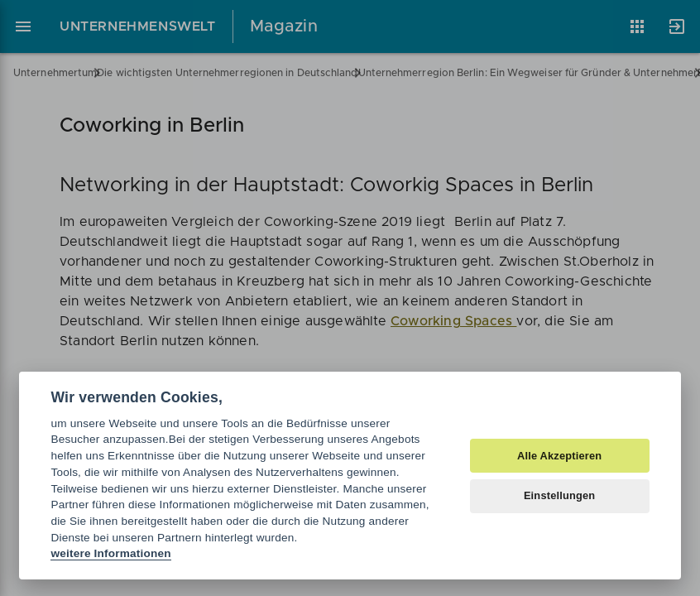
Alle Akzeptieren (559, 456)
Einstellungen (560, 495)
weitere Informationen (110, 553)
